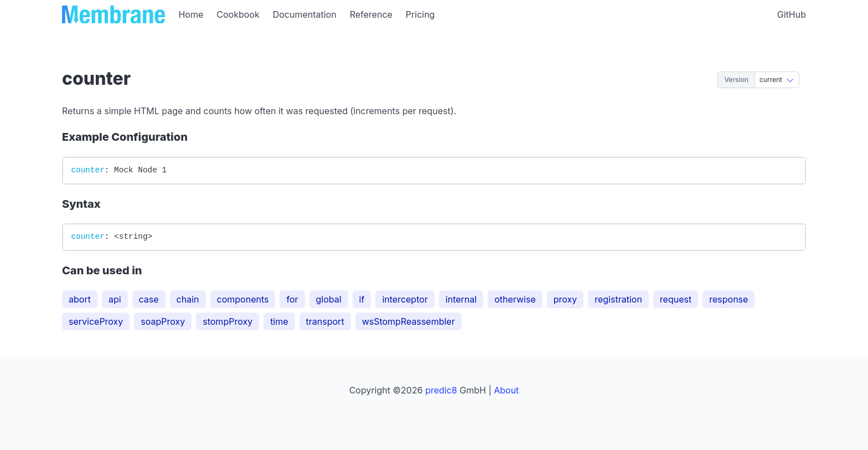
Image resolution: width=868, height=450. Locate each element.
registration (618, 299)
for (292, 299)
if (362, 299)
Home (191, 14)
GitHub (792, 14)
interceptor (405, 299)
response (728, 299)
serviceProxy (96, 321)
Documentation (305, 14)
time (279, 321)
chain (188, 299)
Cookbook (238, 14)
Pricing (420, 14)
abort (80, 299)
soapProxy (163, 321)
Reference (371, 14)
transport (325, 321)
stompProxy (228, 321)
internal (461, 299)
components (243, 299)
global (329, 299)
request (676, 299)
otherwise (515, 299)
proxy (565, 299)
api (115, 299)
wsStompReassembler (409, 321)
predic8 (441, 390)
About (506, 390)
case (149, 299)
